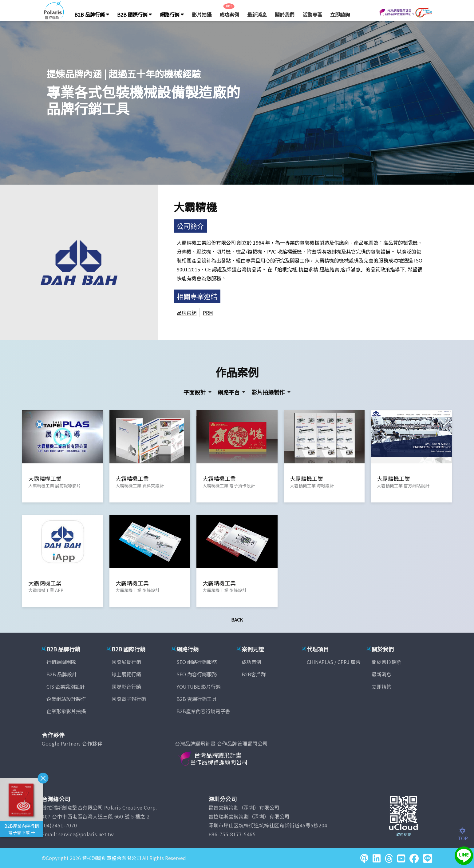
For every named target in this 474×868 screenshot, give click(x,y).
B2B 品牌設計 (62, 674)
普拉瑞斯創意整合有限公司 (112, 858)
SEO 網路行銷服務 (197, 662)
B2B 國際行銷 (134, 14)
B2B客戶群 (254, 674)
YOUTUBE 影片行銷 (199, 686)
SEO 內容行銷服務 (197, 674)
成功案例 (229, 14)
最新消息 (257, 14)
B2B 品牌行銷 (92, 14)
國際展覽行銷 (126, 662)
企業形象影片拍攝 (66, 711)
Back (237, 620)
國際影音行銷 (126, 686)
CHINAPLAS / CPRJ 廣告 (334, 662)
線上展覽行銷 (126, 674)
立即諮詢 (340, 14)
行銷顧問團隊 (61, 662)
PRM (208, 313)
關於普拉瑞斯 (386, 662)
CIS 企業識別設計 (66, 686)
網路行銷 (172, 14)
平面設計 (195, 392)
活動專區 (312, 14)
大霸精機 (195, 207)
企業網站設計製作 (66, 699)
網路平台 (229, 392)
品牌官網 (187, 313)
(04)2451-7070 (59, 825)
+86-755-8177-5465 (232, 834)
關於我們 (285, 14)
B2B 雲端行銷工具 (197, 699)
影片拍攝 (202, 14)
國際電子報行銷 (129, 699)
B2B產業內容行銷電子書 (203, 711)
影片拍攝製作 (269, 392)
